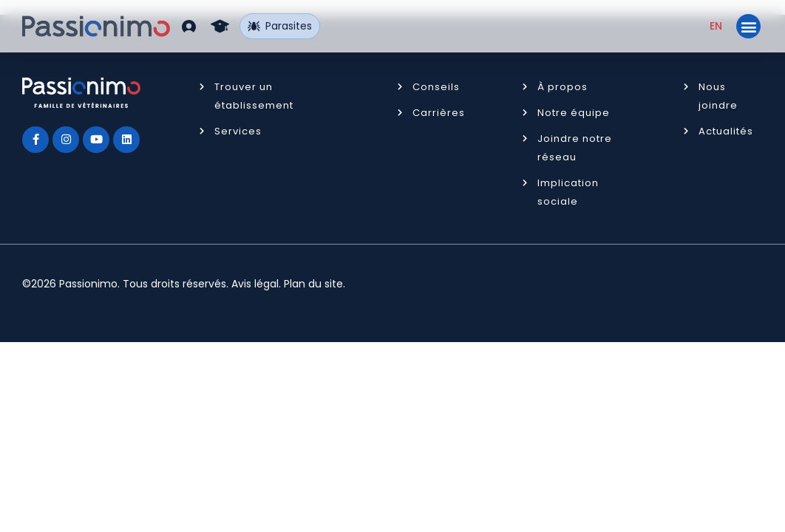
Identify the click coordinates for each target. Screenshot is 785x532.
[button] (189, 26)
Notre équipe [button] (574, 113)
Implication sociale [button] (568, 192)
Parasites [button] (280, 26)
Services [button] (238, 131)
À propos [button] (563, 87)
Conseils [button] (436, 87)
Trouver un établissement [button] (254, 96)
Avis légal (255, 284)
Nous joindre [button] (718, 96)
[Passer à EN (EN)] (716, 26)
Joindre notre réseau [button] (575, 148)
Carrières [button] (439, 113)
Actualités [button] (726, 131)
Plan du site (313, 284)
